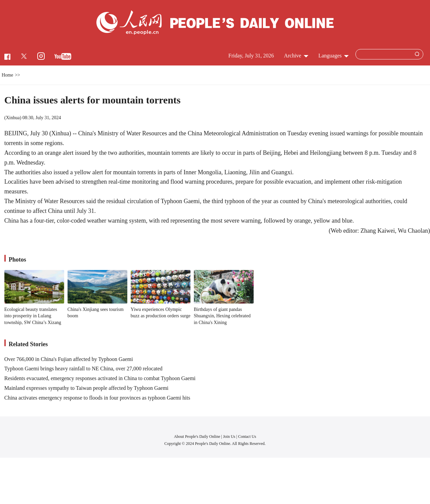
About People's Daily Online (197, 437)
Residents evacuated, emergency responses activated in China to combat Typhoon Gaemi (100, 378)
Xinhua (13, 118)
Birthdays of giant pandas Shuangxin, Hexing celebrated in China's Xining (222, 316)
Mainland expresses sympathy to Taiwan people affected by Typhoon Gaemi (87, 388)
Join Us (230, 437)
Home (7, 75)
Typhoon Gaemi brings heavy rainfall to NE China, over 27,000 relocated (83, 369)
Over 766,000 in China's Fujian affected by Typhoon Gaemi (69, 359)
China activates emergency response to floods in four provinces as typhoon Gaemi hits (97, 398)
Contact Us (247, 437)
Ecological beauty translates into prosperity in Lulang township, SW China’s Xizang (33, 316)
